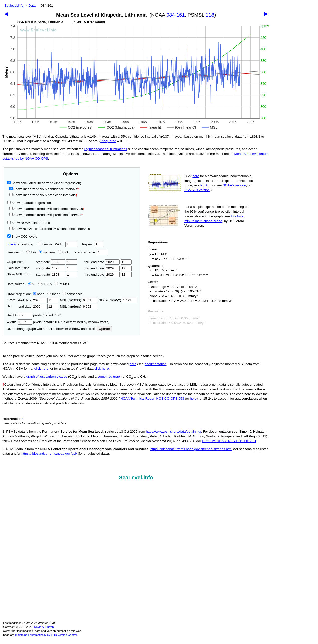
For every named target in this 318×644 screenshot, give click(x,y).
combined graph (110, 377)
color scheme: (91, 252)
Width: (66, 244)
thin (30, 252)
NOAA (45, 284)
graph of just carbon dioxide (47, 377)
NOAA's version (234, 185)
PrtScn (205, 185)
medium (47, 252)
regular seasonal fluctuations (106, 149)
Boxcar (11, 244)
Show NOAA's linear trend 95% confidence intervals (50, 229)
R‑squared (108, 141)
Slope (118, 300)
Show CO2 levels (22, 236)
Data (32, 5)
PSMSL (62, 284)
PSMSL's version (197, 190)
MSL (79, 300)
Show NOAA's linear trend (29, 223)
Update (104, 329)
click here (41, 369)
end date (32, 306)
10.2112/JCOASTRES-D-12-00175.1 (229, 441)
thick (64, 252)
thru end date (102, 262)
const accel (73, 294)
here (196, 176)
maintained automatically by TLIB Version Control (46, 635)
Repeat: (93, 244)
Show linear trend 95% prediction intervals (43, 195)
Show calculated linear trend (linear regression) (44, 183)
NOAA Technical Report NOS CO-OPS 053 (152, 399)
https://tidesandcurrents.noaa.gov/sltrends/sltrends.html (191, 449)
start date (51, 262)
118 (210, 15)
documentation (155, 364)
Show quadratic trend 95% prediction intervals (46, 215)
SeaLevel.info (136, 478)
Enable (45, 244)
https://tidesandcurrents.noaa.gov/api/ (49, 453)
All (31, 284)
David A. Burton (44, 627)
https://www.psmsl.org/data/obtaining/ (174, 431)
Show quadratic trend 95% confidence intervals (47, 209)
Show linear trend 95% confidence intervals (43, 189)
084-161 (176, 15)
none (38, 294)
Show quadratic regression (29, 203)
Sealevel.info (14, 5)
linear (54, 294)
